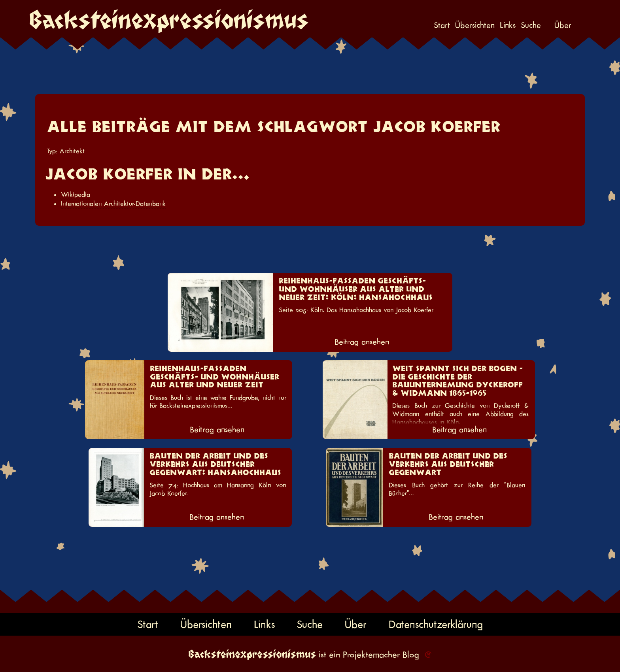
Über (563, 26)
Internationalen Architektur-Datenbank (113, 204)
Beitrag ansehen (362, 342)
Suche (531, 26)
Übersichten (475, 26)
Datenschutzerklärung (436, 624)
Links (508, 26)
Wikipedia (76, 194)
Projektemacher (371, 655)
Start (442, 26)
